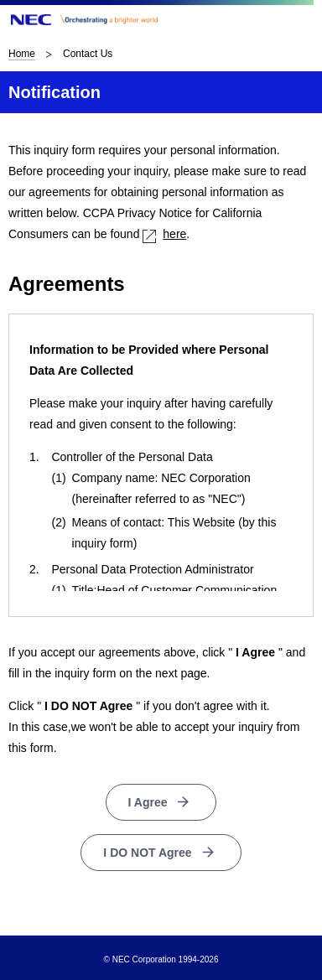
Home (22, 54)
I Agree (148, 802)
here (164, 234)
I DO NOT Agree (147, 853)
